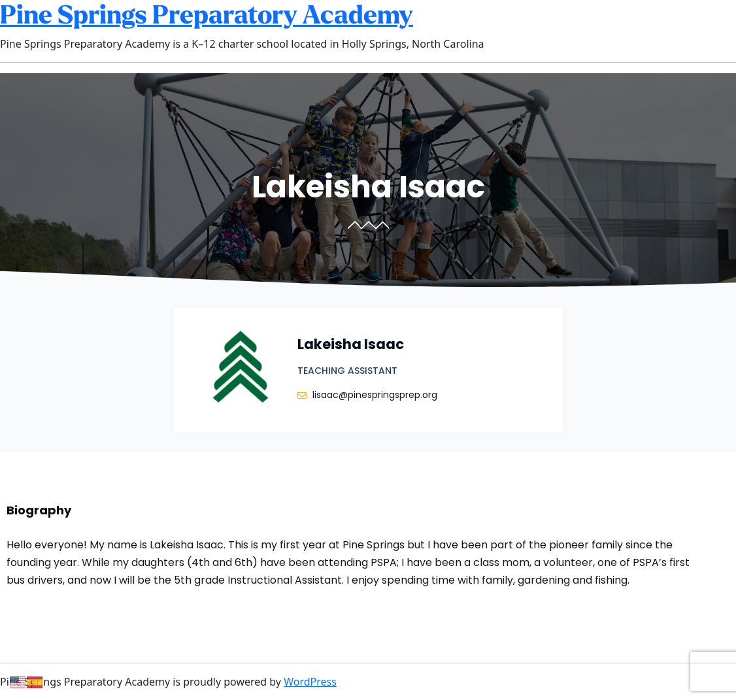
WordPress (310, 682)
